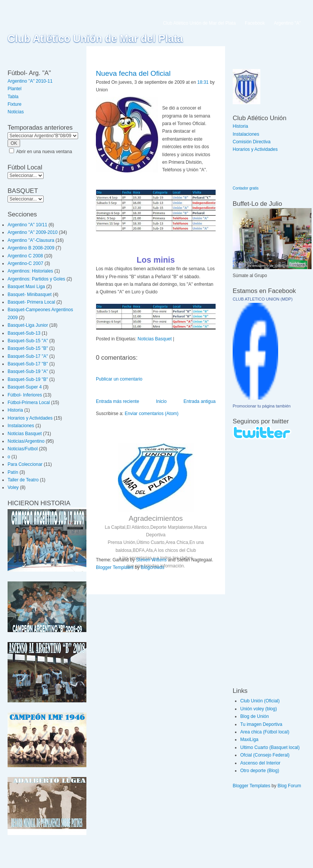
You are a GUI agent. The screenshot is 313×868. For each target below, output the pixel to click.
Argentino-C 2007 (25, 263)
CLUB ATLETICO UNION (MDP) (263, 299)
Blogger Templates (115, 567)
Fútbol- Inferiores (25, 395)
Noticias (16, 112)
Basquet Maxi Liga (26, 287)
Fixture (15, 104)
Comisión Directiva (252, 142)
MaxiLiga (249, 740)
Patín (13, 472)
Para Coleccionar (25, 464)
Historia (15, 410)
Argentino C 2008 (25, 256)
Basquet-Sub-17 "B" (28, 364)
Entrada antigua (200, 401)
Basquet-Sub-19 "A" (28, 371)
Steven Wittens (151, 560)
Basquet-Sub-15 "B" (28, 348)
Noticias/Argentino (26, 441)
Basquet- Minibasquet (30, 295)
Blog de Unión (254, 716)
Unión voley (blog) (259, 709)
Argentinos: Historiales (30, 271)
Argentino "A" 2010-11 (30, 81)
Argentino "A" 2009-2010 (33, 232)
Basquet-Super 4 (25, 387)
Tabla (13, 97)
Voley (13, 487)
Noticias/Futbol (23, 449)
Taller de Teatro (23, 480)
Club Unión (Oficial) (260, 701)
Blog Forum (290, 786)
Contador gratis (246, 188)
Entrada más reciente (117, 401)
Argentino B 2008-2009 (31, 248)
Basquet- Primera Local (31, 302)
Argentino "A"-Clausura (31, 240)
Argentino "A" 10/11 (27, 225)
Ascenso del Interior (260, 763)
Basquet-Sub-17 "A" (28, 356)
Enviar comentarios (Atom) (152, 414)
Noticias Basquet (25, 434)
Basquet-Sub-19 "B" (28, 379)
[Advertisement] (255, 563)
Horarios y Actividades (30, 418)
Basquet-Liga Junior (28, 325)
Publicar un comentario (119, 379)
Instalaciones (21, 426)
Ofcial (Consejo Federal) (265, 755)
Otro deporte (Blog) (260, 771)
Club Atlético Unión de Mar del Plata (95, 39)
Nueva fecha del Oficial (133, 73)
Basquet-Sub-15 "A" (28, 341)
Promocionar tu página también (262, 406)
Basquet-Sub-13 (24, 333)
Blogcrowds (153, 567)
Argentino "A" (287, 23)
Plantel (15, 89)
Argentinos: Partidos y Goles (36, 279)
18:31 (203, 82)
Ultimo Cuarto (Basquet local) (270, 747)
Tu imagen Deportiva (261, 724)
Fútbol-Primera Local (29, 403)
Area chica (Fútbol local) (265, 732)
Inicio (161, 401)
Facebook (255, 23)
